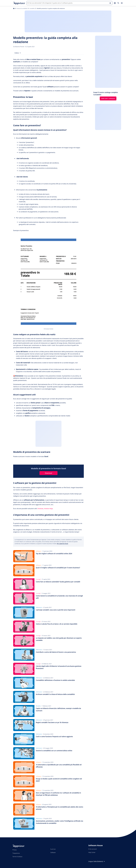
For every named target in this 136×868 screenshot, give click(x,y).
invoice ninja (48, 508)
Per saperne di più (62, 544)
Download (48, 473)
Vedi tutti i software (108, 98)
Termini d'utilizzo (17, 857)
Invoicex (40, 508)
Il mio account (93, 849)
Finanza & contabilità (22, 8)
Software (53, 852)
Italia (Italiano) (99, 861)
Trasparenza (16, 853)
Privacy (15, 850)
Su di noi (53, 849)
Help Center (92, 852)
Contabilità (32, 8)
